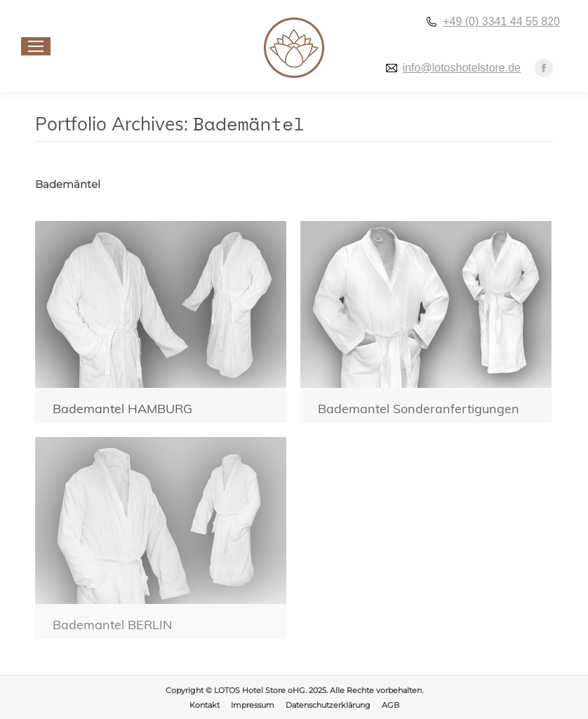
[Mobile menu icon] (36, 46)
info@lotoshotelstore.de (462, 68)
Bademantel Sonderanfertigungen (419, 409)
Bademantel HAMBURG (122, 409)
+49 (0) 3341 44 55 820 (501, 21)
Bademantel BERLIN (112, 625)
